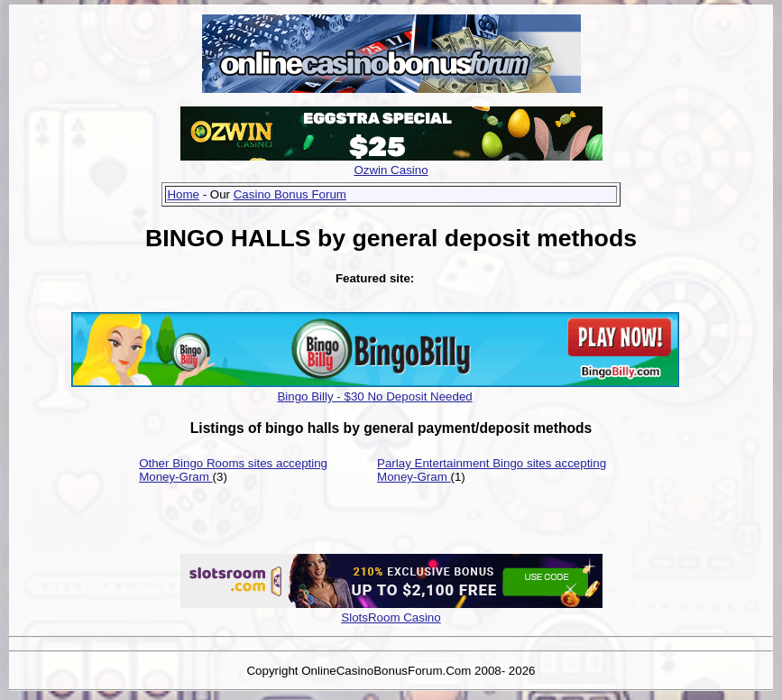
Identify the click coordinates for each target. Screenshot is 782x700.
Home (183, 194)
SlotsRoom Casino (391, 617)
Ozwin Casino (391, 170)
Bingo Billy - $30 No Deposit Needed (374, 396)
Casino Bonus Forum (290, 194)
